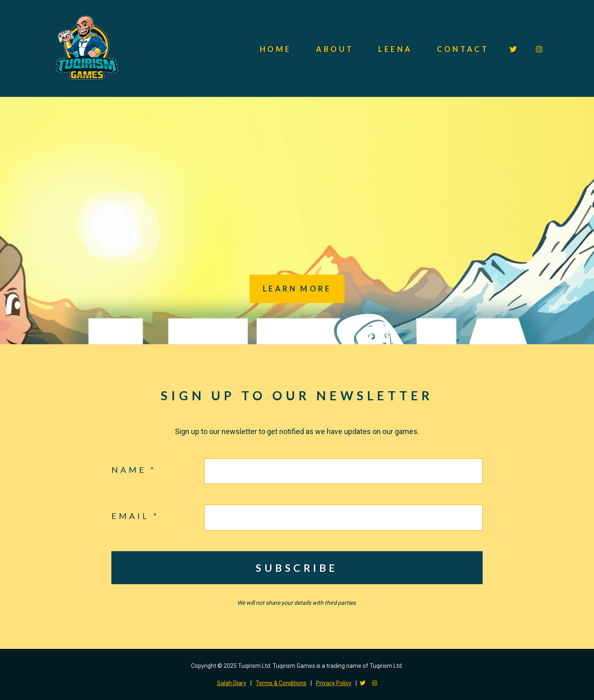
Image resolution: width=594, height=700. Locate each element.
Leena (395, 49)
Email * (135, 516)
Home (276, 49)
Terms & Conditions (281, 683)
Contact (463, 49)
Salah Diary (232, 683)
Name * (134, 470)
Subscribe (297, 568)
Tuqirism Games (87, 48)
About (335, 49)
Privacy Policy (334, 683)
